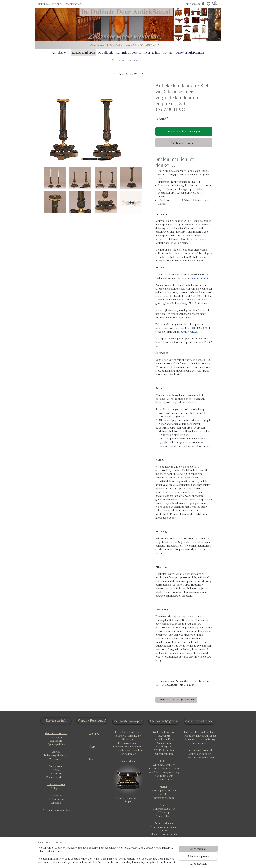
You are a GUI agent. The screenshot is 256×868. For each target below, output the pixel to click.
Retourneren (56, 799)
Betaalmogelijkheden (56, 755)
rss (145, 862)
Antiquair (56, 788)
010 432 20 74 (165, 779)
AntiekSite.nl (61, 52)
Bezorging (56, 741)
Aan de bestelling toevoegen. (184, 131)
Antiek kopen (56, 766)
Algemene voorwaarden (56, 810)
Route (56, 770)
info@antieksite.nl (188, 332)
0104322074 (92, 734)
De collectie (105, 52)
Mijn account (195, 4)
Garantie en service (129, 52)
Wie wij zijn (56, 759)
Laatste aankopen (84, 52)
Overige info (152, 52)
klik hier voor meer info (164, 834)
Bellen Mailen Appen (50, 4)
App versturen (164, 816)
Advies (56, 752)
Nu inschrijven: (128, 761)
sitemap (139, 862)
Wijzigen (56, 803)
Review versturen (56, 777)
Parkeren (56, 773)
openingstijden (200, 278)
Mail (92, 759)
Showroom (56, 737)
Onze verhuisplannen (190, 52)
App (92, 746)
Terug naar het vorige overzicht (176, 699)
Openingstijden (74, 4)
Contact (168, 52)
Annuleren (56, 795)
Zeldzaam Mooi (56, 784)
